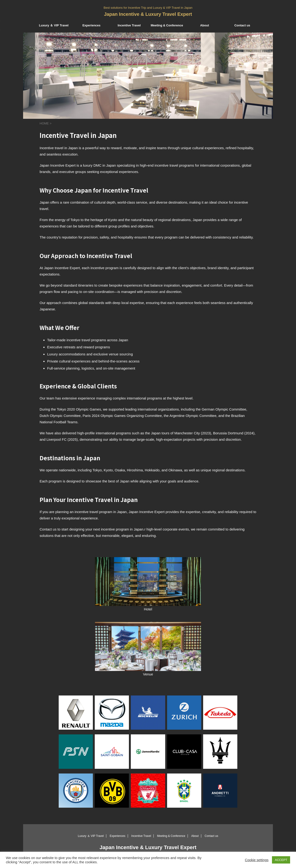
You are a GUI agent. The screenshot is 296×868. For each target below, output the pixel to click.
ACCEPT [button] (281, 860)
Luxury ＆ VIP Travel (54, 25)
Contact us (242, 25)
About (205, 25)
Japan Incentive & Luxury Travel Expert (148, 14)
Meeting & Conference (167, 25)
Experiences (92, 25)
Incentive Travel (129, 25)
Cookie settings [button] (257, 860)
